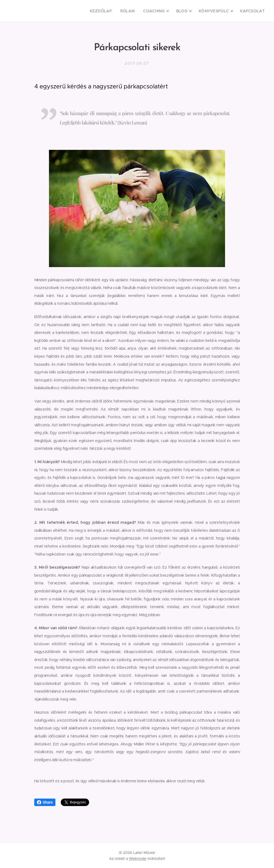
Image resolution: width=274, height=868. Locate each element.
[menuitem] (113, 11)
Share (45, 802)
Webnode (138, 859)
